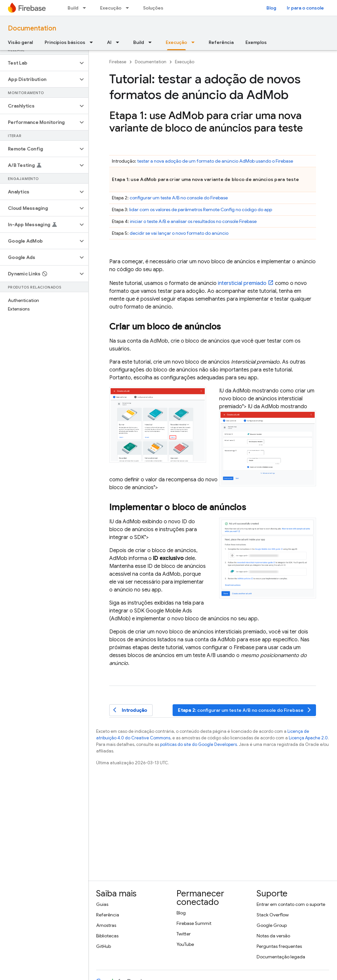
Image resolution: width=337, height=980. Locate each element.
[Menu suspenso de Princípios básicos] (93, 42)
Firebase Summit (194, 923)
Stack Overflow (273, 915)
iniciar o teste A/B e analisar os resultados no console (193, 221)
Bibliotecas (107, 936)
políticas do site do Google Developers (199, 744)
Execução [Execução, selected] (176, 42)
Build (73, 8)
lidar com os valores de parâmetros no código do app (201, 210)
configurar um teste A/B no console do (179, 198)
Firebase (118, 62)
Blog (271, 8)
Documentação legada (281, 957)
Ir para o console (305, 8)
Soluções (153, 8)
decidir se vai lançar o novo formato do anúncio (179, 233)
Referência (221, 42)
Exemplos (256, 42)
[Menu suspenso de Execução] (129, 8)
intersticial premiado (242, 283)
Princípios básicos (65, 42)
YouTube (185, 944)
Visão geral (20, 42)
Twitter (184, 934)
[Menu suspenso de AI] (119, 42)
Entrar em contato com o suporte (291, 904)
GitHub (104, 946)
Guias (102, 904)
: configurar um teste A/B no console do (245, 710)
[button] (39, 63)
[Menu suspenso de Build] (86, 8)
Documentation (32, 28)
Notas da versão (273, 936)
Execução (111, 8)
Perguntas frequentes (279, 946)
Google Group (272, 925)
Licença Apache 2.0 (308, 738)
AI (109, 42)
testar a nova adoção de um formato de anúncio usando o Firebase (215, 161)
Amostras (106, 925)
